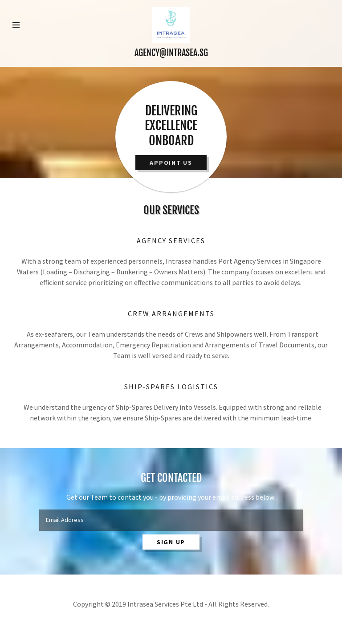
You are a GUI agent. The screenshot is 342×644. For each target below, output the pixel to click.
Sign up (171, 542)
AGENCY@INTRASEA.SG (171, 53)
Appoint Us (171, 163)
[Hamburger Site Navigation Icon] (27, 25)
